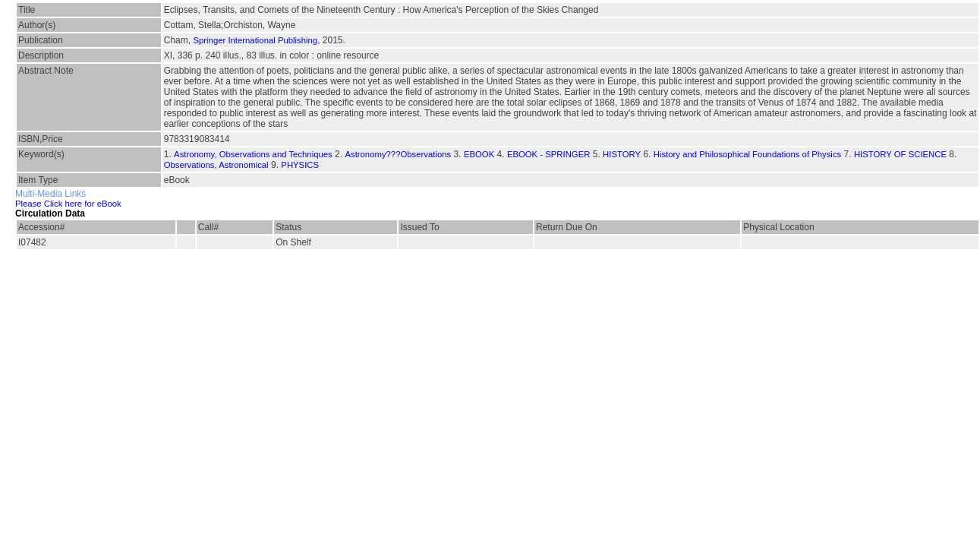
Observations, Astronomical (216, 165)
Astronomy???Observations (398, 154)
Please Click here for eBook (68, 204)
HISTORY (622, 154)
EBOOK (479, 154)
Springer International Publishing (255, 40)
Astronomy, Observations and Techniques (253, 154)
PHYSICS (300, 165)
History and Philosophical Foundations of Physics (747, 154)
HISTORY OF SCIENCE (900, 154)
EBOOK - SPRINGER (549, 154)
